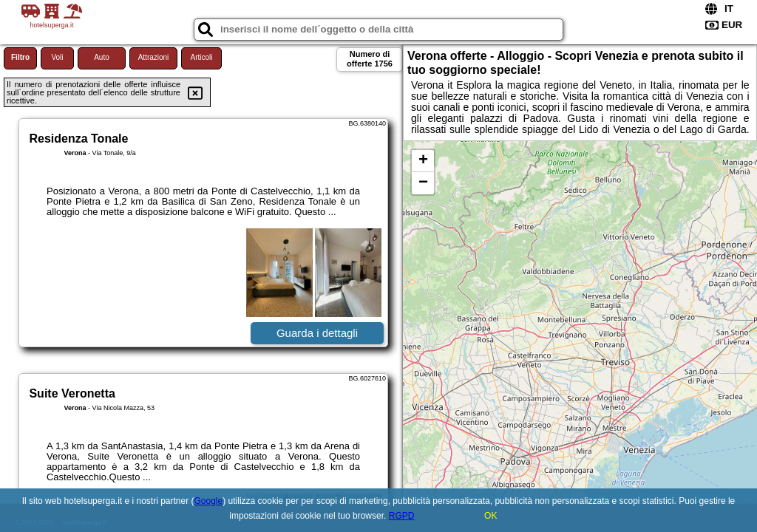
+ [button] (423, 161)
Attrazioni (154, 57)
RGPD (402, 516)
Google (209, 501)
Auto (102, 57)
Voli (57, 57)
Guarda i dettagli (317, 333)
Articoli (201, 57)
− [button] (423, 183)
